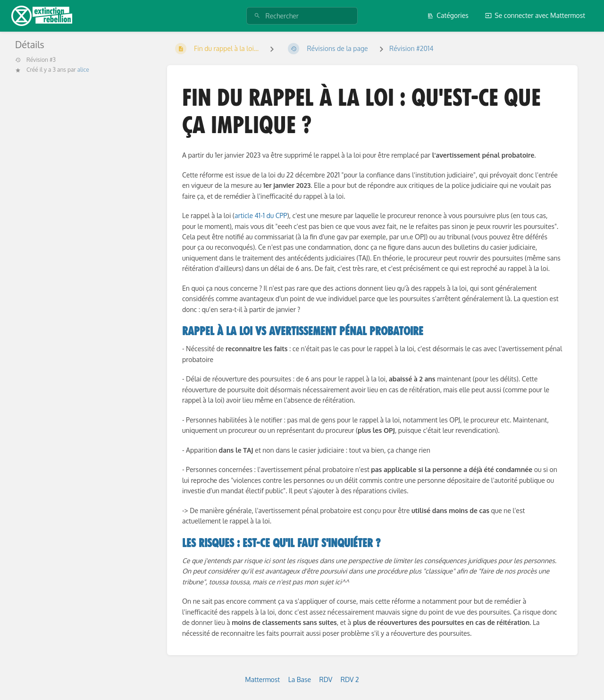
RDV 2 (350, 679)
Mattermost (262, 679)
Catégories (448, 15)
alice (83, 70)
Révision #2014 (411, 48)
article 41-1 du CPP (261, 215)
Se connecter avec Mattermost (535, 15)
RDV (326, 679)
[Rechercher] (257, 16)
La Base (300, 679)
